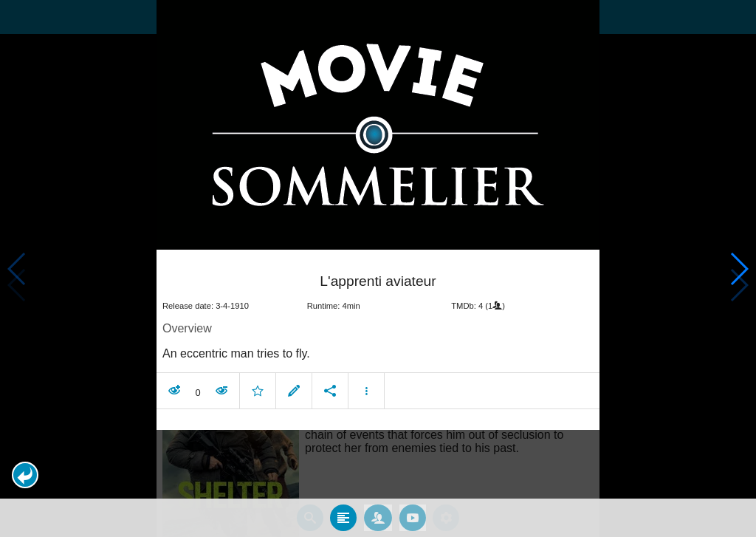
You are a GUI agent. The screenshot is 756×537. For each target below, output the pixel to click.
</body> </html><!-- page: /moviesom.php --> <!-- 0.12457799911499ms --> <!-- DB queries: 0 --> (378, 268)
